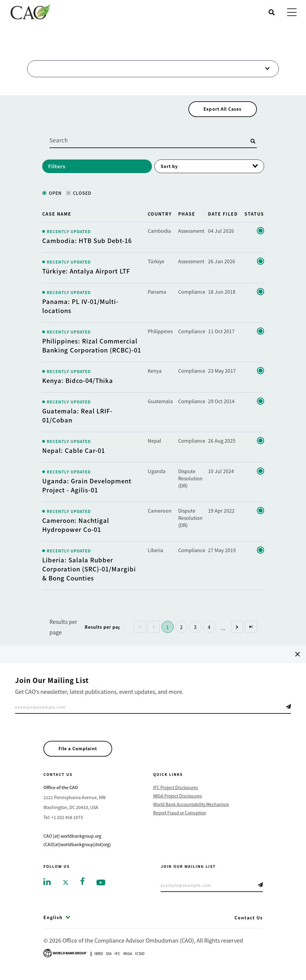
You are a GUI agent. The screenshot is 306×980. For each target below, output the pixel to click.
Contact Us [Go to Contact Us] (249, 925)
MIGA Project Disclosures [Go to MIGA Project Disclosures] (178, 803)
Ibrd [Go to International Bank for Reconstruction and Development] (99, 961)
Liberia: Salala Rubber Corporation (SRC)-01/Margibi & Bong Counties (89, 575)
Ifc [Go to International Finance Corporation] (117, 961)
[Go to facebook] (82, 888)
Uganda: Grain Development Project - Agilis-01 (87, 491)
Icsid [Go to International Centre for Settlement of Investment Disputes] (140, 961)
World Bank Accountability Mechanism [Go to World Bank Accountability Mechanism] (191, 811)
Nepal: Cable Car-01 (74, 456)
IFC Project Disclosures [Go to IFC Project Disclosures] (176, 795)
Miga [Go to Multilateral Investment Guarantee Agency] (128, 961)
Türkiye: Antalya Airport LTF (86, 277)
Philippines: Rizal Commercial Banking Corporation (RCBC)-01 (92, 351)
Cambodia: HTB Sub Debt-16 (87, 246)
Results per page (63, 632)
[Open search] (272, 12)
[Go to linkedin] (47, 888)
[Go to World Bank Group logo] (65, 960)
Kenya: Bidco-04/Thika (78, 386)
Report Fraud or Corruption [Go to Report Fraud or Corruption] (180, 820)
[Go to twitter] (66, 889)
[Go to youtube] (101, 889)
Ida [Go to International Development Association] (109, 961)
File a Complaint (80, 755)
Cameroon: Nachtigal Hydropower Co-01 (76, 531)
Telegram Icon (289, 712)
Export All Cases (221, 114)
